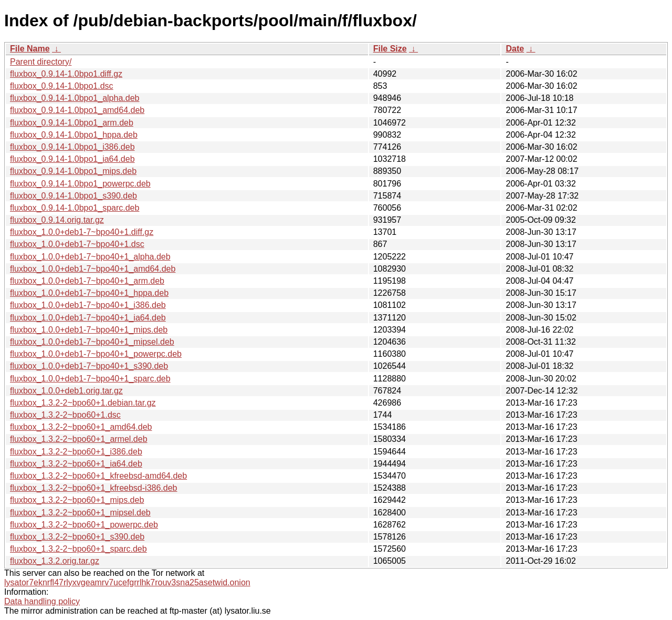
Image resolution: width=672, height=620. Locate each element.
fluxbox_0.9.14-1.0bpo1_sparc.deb (75, 208)
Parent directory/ (41, 62)
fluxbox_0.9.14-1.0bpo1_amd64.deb (77, 110)
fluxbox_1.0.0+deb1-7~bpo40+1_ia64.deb (88, 318)
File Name (30, 49)
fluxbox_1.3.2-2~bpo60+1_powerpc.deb (84, 525)
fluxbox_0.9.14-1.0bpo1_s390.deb (73, 196)
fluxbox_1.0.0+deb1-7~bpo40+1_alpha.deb (90, 257)
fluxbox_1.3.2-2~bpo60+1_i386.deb (76, 452)
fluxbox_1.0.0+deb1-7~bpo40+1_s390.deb (89, 366)
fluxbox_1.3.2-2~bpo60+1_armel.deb (79, 439)
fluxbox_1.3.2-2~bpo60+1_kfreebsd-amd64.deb (98, 476)
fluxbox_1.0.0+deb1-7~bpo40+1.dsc (77, 244)
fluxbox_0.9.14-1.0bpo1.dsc (62, 86)
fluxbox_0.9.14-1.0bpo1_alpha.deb (75, 98)
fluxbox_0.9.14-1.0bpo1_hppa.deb (74, 135)
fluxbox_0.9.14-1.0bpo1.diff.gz (66, 74)
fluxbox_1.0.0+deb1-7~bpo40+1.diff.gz (82, 232)
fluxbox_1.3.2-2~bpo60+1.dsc (65, 415)
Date (515, 49)
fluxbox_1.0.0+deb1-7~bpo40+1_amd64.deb (93, 269)
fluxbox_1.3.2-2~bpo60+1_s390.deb (77, 537)
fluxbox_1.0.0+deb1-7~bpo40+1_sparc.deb (90, 379)
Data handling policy (42, 601)
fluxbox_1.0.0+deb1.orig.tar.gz (66, 391)
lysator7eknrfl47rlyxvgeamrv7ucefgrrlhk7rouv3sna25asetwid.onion (127, 582)
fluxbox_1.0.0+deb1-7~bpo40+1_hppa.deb (89, 293)
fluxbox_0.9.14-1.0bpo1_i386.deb (72, 147)
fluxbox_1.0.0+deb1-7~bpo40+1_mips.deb (89, 330)
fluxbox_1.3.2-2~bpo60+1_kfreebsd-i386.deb (93, 488)
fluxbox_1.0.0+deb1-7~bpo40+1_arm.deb (87, 281)
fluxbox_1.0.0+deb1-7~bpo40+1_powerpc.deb (96, 354)
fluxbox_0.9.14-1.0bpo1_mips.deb (73, 171)
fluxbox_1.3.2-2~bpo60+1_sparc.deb (78, 549)
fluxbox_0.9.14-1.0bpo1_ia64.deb (72, 159)
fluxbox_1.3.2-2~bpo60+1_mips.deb (77, 500)
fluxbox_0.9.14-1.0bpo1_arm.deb (72, 123)
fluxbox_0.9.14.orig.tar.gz (57, 220)
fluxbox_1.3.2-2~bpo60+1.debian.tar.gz (83, 403)
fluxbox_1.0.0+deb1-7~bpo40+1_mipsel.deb (92, 342)
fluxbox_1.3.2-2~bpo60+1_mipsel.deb (80, 513)
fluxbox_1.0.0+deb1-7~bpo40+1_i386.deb (88, 305)
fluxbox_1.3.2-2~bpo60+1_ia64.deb (76, 464)
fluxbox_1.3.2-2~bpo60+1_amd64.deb (81, 427)
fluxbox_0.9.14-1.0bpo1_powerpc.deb (80, 184)
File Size (390, 49)
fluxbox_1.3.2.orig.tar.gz (55, 561)
